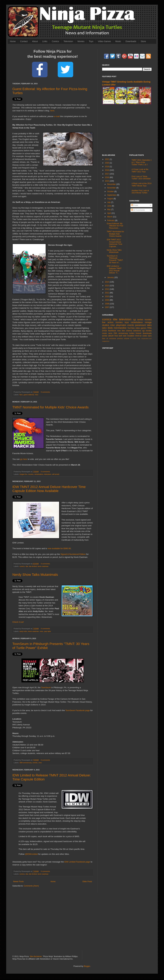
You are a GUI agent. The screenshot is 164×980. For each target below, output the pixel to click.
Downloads (131, 41)
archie (105, 336)
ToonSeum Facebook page (78, 710)
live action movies (112, 322)
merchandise (120, 328)
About (35, 41)
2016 (107, 177)
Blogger (87, 966)
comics (22, 566)
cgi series (138, 320)
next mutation (129, 336)
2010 (107, 296)
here (52, 111)
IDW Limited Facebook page (77, 862)
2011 (107, 293)
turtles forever (135, 333)
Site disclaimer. (36, 956)
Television (68, 41)
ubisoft (111, 336)
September (112, 195)
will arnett (56, 474)
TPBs (149, 328)
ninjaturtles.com (146, 339)
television (48, 474)
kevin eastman (43, 566)
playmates (121, 325)
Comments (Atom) (31, 886)
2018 (107, 170)
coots (145, 336)
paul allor (47, 631)
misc (37, 395)
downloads (147, 333)
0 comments (45, 392)
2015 (107, 181)
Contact (24, 41)
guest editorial (29, 395)
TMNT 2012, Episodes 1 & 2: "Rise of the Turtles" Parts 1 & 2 (142, 162)
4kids (110, 328)
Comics (55, 41)
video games (141, 328)
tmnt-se (138, 336)
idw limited (33, 566)
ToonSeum (46, 687)
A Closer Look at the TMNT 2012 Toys (140, 170)
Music (118, 41)
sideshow (137, 331)
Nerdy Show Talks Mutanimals (35, 575)
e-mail (57, 116)
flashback (112, 331)
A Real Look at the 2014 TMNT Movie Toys (142, 185)
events (35, 763)
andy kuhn (23, 631)
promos (120, 338)
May (109, 209)
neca (110, 333)
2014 (107, 282)
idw (27, 566)
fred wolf (118, 336)
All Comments (138, 210)
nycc (150, 336)
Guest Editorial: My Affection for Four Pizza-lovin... (115, 226)
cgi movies (147, 331)
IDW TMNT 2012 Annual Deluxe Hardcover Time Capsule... (114, 243)
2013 (107, 286)
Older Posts (87, 882)
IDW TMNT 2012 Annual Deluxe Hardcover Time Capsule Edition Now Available (49, 489)
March (110, 217)
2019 (107, 167)
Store (143, 41)
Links (45, 41)
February (111, 220)
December (112, 184)
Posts (135, 205)
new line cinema (125, 331)
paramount (140, 325)
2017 (107, 174)
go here (24, 459)
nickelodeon (39, 474)
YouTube (131, 328)
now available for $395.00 (59, 548)
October (111, 192)
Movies (81, 41)
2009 (107, 300)
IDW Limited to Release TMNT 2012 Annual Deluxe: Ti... (114, 269)
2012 (107, 289)
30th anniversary (26, 763)
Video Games (104, 41)
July (109, 202)
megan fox (23, 474)
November (112, 188)
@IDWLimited (31, 854)
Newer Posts (18, 882)
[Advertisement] (127, 129)
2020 (107, 163)
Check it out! (18, 622)
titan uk (105, 338)
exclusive (113, 338)
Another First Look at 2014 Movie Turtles (140, 192)
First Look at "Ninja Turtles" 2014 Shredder (141, 178)
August (110, 199)
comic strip (136, 339)
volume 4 (128, 338)
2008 (107, 304)
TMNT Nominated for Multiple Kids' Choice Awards (50, 407)
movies (31, 474)
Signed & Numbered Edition (73, 554)
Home (13, 41)
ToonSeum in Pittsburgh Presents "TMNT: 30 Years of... (115, 259)
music (105, 333)
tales (149, 325)
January (111, 277)
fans (21, 395)
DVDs (105, 331)
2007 (107, 307)
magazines (106, 341)
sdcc (104, 328)
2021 (107, 159)
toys (127, 322)
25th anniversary (121, 333)
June (109, 206)
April (109, 213)
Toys (91, 41)
